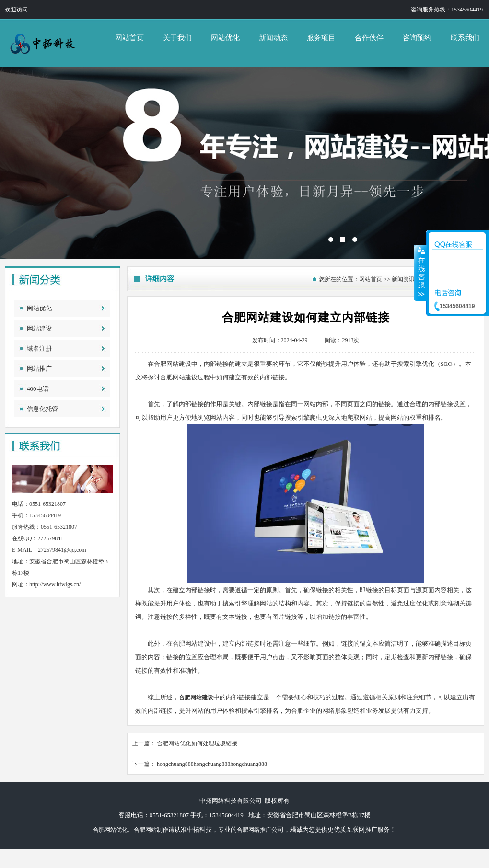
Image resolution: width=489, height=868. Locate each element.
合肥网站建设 (196, 697)
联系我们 (465, 38)
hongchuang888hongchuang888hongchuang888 (212, 764)
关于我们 (177, 38)
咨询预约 (417, 38)
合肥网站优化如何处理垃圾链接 (197, 743)
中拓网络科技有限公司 (244, 163)
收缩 (420, 273)
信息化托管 (42, 409)
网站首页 (129, 38)
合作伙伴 (369, 38)
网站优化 (225, 38)
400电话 (38, 389)
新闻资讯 (403, 279)
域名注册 (39, 348)
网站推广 (39, 369)
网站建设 (39, 328)
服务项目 (321, 38)
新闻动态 (273, 38)
